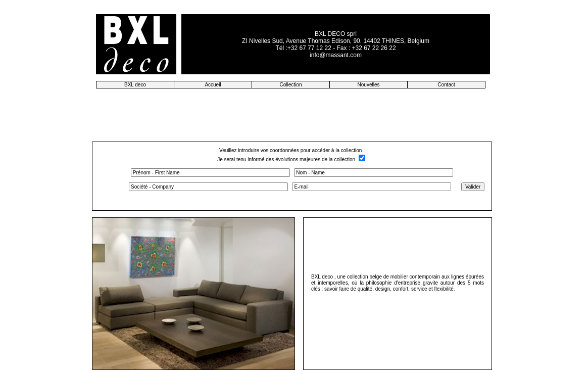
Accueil (213, 85)
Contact (446, 85)
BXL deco (135, 85)
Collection (291, 85)
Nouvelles (369, 85)
